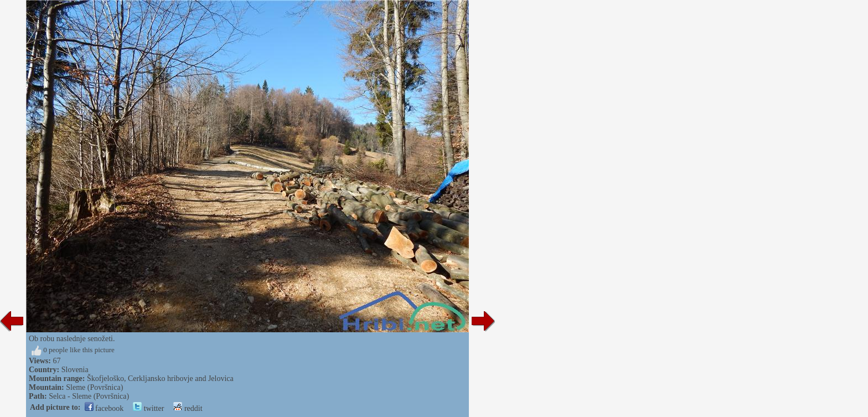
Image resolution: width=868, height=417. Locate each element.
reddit (188, 408)
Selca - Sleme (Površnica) (89, 396)
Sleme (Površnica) (94, 387)
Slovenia (75, 370)
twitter (148, 408)
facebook (104, 408)
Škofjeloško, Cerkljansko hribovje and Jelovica (160, 379)
